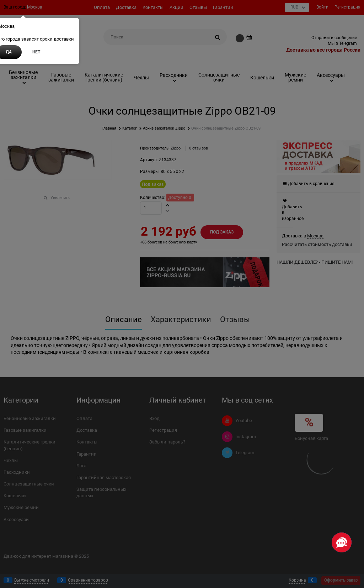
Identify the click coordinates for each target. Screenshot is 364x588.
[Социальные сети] (342, 542)
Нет (36, 52)
